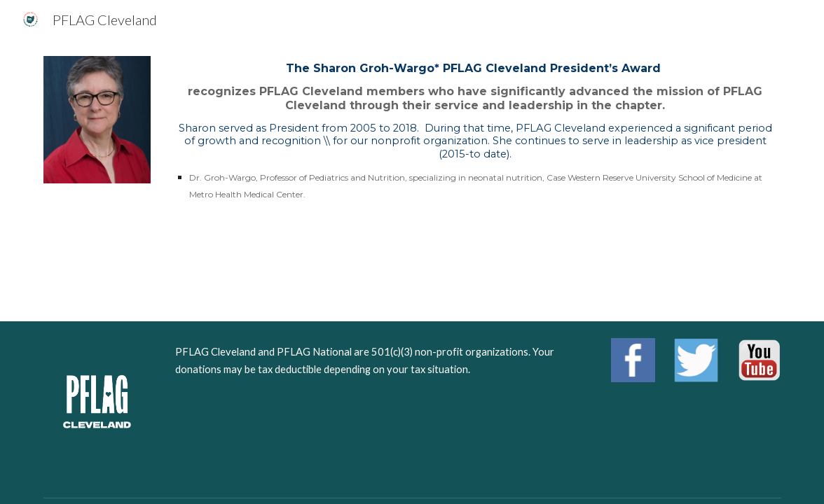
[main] (475, 132)
